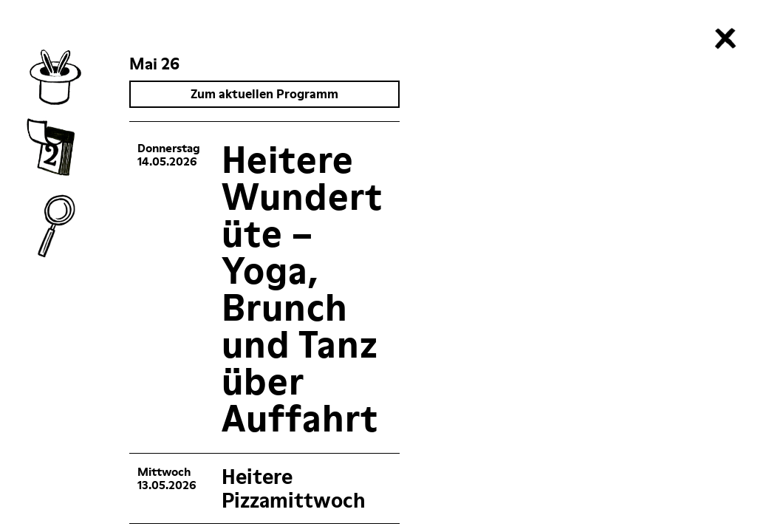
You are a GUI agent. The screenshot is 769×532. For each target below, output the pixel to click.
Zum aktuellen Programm (265, 94)
